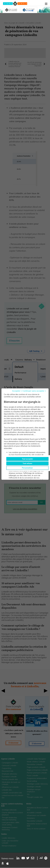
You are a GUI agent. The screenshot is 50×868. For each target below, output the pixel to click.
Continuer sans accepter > (34, 391)
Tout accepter (27, 459)
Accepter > (17, 391)
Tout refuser (27, 463)
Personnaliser (27, 468)
